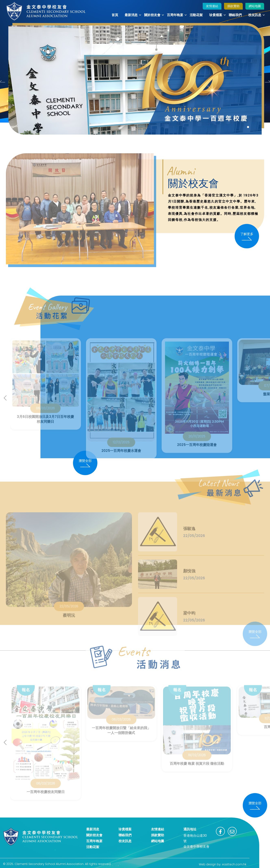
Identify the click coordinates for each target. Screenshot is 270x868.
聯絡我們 (235, 15)
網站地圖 (255, 6)
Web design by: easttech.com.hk (223, 864)
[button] (248, 127)
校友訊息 (255, 15)
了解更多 (247, 236)
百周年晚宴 (175, 15)
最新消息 (131, 15)
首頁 (115, 15)
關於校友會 (152, 15)
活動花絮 (196, 15)
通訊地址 (190, 829)
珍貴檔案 (216, 15)
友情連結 (212, 6)
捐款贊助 (233, 6)
